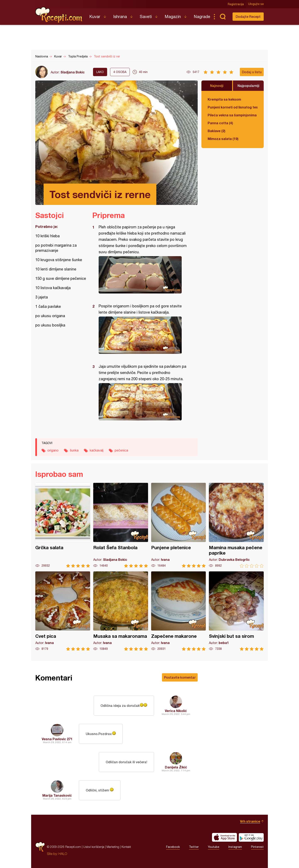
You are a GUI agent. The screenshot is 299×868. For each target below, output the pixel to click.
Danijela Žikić (176, 767)
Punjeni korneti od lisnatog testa (233, 107)
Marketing (113, 847)
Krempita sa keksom (224, 99)
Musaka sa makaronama (121, 611)
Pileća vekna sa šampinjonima (232, 115)
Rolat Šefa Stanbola (121, 525)
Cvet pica (63, 611)
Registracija (236, 4)
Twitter (194, 847)
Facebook (173, 847)
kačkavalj (97, 450)
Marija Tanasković (57, 795)
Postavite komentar (180, 677)
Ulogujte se (256, 4)
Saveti (146, 16)
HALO (63, 854)
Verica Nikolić (176, 711)
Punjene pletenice (179, 525)
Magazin (173, 16)
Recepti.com (59, 15)
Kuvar (95, 16)
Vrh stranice (250, 821)
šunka (74, 450)
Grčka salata (63, 525)
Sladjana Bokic (73, 72)
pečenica (121, 450)
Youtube (214, 847)
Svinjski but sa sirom (236, 611)
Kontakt (126, 847)
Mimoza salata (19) (223, 139)
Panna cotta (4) (220, 123)
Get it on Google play (251, 837)
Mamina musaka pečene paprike (236, 525)
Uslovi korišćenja (94, 847)
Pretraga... (223, 17)
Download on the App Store (224, 837)
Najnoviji (217, 86)
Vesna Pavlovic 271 (57, 739)
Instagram (235, 847)
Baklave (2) (216, 131)
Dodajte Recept (248, 16)
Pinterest (257, 847)
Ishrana (120, 16)
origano (53, 450)
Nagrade (202, 16)
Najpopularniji (248, 86)
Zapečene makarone (179, 611)
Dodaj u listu (252, 72)
